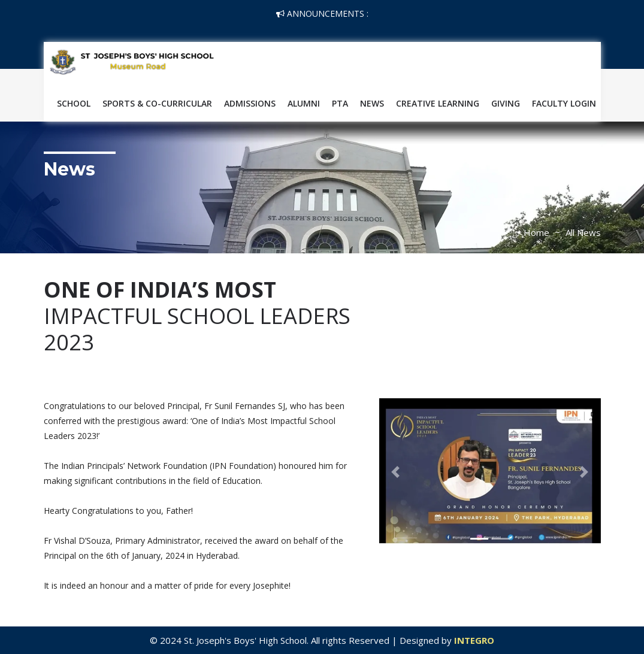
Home (536, 232)
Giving (506, 103)
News (372, 103)
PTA (340, 103)
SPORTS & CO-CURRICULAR (157, 103)
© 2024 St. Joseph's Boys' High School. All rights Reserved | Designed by (302, 640)
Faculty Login (564, 103)
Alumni (304, 103)
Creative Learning (438, 103)
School (74, 103)
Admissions (250, 103)
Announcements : (322, 13)
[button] (396, 472)
